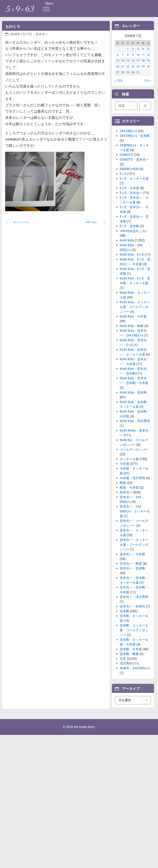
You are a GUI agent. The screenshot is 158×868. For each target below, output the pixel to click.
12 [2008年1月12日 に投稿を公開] (148, 60)
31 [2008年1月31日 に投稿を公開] (138, 78)
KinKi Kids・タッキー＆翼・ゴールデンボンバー (135, 349)
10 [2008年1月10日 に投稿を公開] (138, 60)
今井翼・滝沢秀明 (132, 520)
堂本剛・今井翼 (131, 691)
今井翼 (124, 506)
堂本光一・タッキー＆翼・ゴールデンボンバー (134, 587)
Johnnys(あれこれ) (133, 273)
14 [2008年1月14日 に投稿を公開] (123, 66)
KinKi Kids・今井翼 (133, 359)
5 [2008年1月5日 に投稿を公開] (148, 54)
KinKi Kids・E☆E (132, 297)
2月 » (148, 86)
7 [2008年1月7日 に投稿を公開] (123, 60)
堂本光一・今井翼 (132, 596)
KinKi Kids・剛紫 (132, 368)
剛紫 (123, 525)
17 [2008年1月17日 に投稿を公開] (138, 66)
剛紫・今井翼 (129, 530)
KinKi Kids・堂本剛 (133, 435)
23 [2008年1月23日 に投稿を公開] (133, 72)
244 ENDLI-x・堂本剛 (135, 178)
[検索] (145, 108)
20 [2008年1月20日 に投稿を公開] (118, 72)
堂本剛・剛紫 (129, 696)
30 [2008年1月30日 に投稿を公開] (133, 78)
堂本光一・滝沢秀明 (134, 639)
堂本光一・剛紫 (131, 606)
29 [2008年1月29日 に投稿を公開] (128, 78)
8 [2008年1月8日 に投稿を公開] (128, 60)
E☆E (123, 216)
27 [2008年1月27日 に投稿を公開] (118, 78)
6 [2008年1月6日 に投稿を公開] (118, 60)
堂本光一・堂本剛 (132, 611)
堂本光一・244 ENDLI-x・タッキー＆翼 (135, 554)
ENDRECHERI (129, 211)
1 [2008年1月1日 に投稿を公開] (128, 54)
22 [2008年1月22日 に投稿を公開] (128, 72)
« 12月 (119, 86)
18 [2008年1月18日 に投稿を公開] (143, 66)
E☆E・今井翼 (129, 230)
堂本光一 (42, 34)
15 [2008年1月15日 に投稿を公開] (128, 66)
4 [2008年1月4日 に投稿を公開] (143, 54)
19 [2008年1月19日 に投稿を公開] (148, 66)
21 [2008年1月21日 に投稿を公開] (123, 72)
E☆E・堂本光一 (131, 235)
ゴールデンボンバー (134, 492)
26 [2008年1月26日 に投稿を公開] (148, 72)
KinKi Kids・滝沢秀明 (135, 463)
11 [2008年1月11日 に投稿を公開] (143, 60)
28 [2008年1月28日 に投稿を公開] (123, 78)
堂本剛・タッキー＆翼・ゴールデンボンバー (134, 672)
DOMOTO (126, 197)
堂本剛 (124, 653)
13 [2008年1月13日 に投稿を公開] (118, 66)
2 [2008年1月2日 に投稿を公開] (133, 54)
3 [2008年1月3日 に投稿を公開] (138, 54)
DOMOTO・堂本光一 (134, 202)
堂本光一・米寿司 (132, 649)
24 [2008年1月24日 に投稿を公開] (138, 72)
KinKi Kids (127, 283)
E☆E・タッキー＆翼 (134, 221)
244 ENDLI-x (128, 173)
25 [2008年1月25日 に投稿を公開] (143, 72)
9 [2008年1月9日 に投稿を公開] (133, 60)
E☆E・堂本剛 (129, 268)
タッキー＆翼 (129, 501)
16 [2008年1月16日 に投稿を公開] (133, 66)
